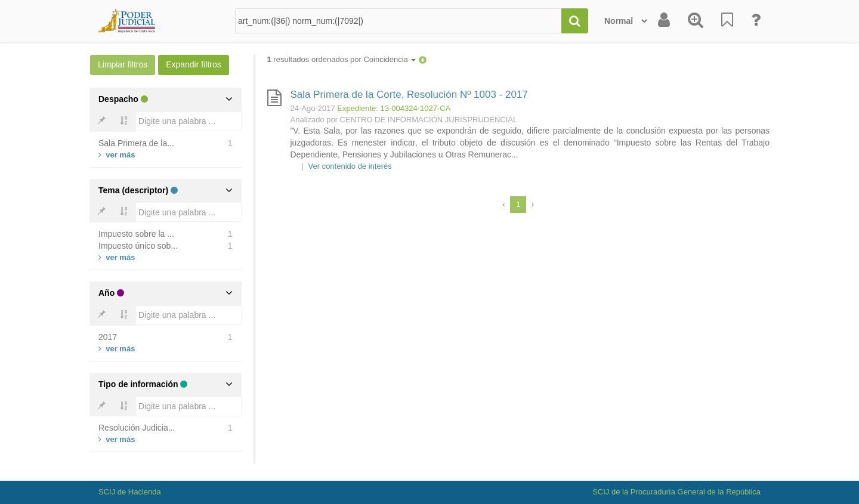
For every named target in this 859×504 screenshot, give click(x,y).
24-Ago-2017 (313, 108)
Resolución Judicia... (137, 428)
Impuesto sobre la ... (136, 234)
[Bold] (101, 122)
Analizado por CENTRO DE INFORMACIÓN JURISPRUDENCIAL (404, 120)
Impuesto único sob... (138, 246)
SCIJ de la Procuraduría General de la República (676, 492)
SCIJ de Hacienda (130, 492)
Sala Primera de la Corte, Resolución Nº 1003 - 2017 (409, 95)
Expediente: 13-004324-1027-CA (394, 108)
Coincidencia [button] (390, 59)
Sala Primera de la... (136, 143)
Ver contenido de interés (350, 166)
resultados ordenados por (342, 59)
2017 (108, 337)
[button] (423, 59)
